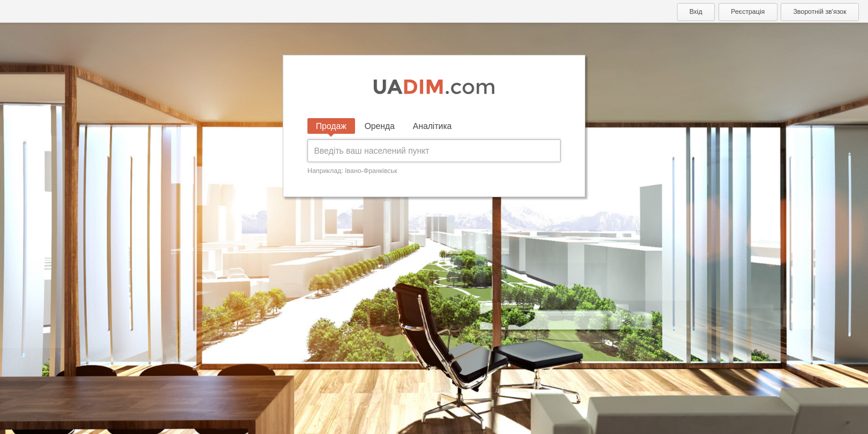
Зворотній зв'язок (820, 11)
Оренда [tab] (380, 126)
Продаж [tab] (331, 126)
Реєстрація (748, 11)
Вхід (696, 11)
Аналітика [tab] (432, 126)
